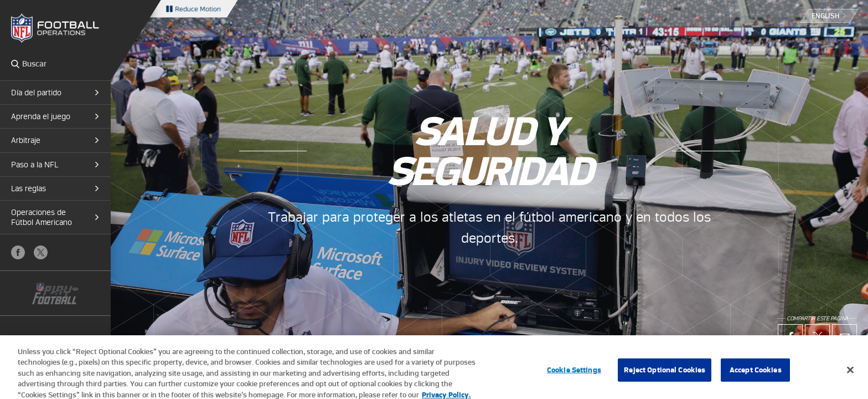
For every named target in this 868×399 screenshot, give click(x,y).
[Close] (850, 375)
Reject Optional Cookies (665, 374)
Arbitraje (26, 140)
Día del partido (36, 93)
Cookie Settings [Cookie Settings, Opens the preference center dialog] (574, 374)
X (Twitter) (41, 252)
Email (844, 337)
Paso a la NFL (35, 165)
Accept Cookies (756, 374)
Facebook (18, 252)
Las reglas (29, 188)
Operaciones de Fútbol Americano (42, 217)
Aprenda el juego (41, 116)
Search (15, 64)
